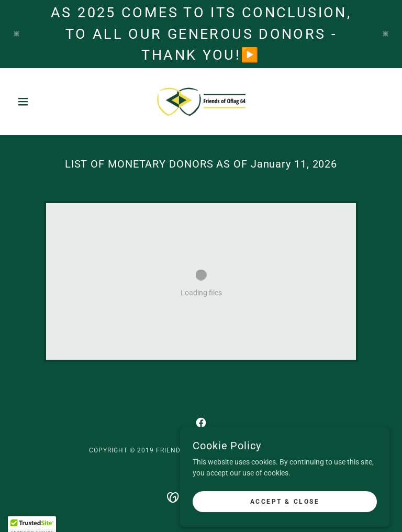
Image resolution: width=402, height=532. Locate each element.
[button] (41, 102)
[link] (201, 102)
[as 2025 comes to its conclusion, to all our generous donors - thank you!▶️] (201, 34)
